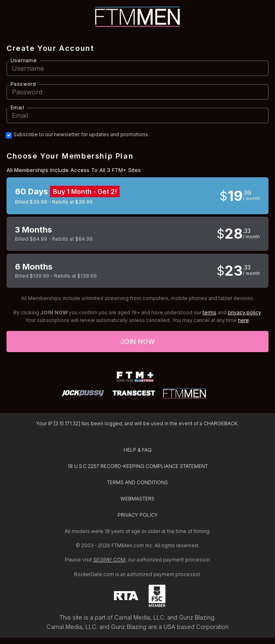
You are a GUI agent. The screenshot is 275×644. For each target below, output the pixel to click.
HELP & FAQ (138, 450)
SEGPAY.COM (109, 560)
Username (24, 60)
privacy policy (244, 312)
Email (17, 108)
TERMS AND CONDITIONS (137, 482)
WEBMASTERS (137, 499)
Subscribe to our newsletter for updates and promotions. (81, 135)
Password (23, 84)
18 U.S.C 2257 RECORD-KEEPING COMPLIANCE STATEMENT (138, 466)
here (243, 320)
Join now (137, 342)
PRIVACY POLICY (138, 515)
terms (210, 312)
